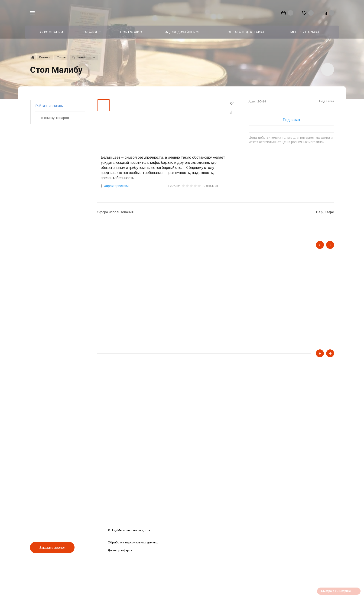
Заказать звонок (52, 547)
